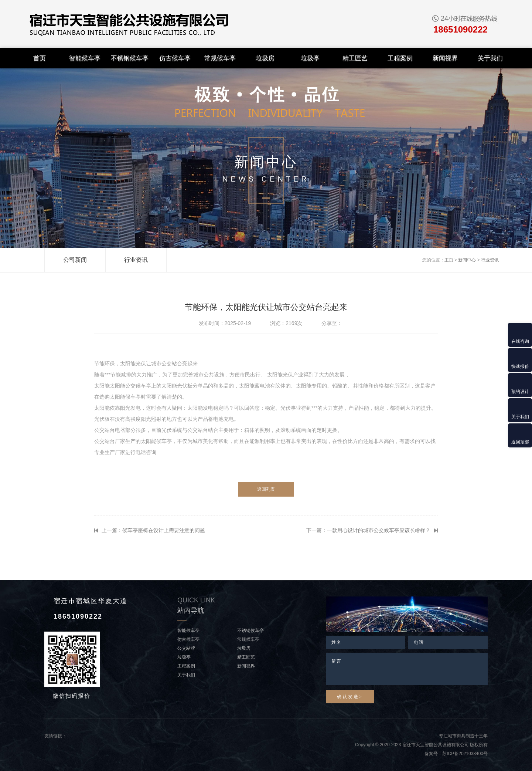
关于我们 (490, 58)
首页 (40, 58)
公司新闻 (75, 260)
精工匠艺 (355, 58)
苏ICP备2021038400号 (465, 754)
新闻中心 (467, 260)
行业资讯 (136, 260)
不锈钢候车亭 (130, 58)
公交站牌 (186, 648)
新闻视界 (445, 58)
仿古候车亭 (175, 58)
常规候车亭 (220, 58)
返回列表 (266, 489)
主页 (449, 260)
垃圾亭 (310, 58)
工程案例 (400, 58)
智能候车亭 (85, 58)
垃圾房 (265, 58)
